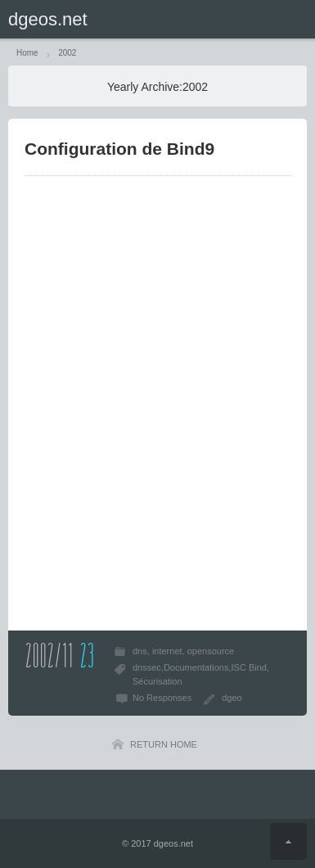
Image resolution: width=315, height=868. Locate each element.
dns (140, 651)
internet (167, 651)
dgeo (232, 698)
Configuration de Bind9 (119, 149)
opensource (211, 651)
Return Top (288, 841)
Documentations (196, 667)
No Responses (162, 698)
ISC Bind (248, 667)
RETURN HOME (164, 744)
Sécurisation (157, 681)
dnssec (147, 667)
